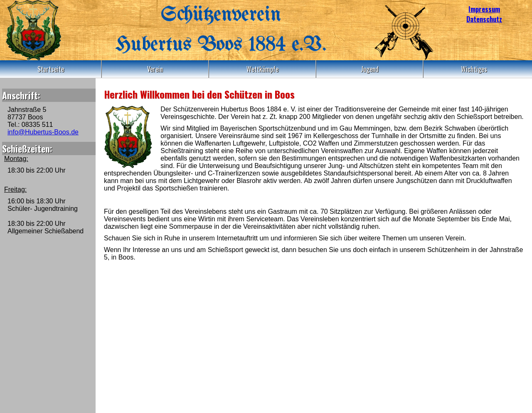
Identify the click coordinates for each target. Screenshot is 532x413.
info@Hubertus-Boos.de (43, 132)
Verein (155, 69)
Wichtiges (474, 69)
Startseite (51, 69)
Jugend (370, 69)
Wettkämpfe (262, 69)
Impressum (484, 9)
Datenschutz (484, 19)
